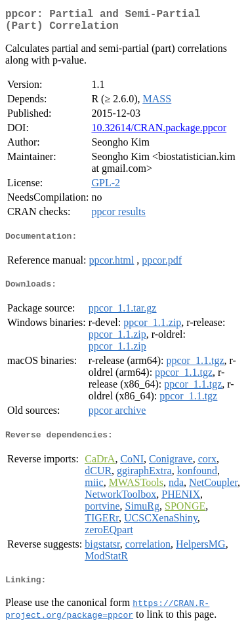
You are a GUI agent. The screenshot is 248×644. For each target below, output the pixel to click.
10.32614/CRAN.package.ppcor (159, 133)
